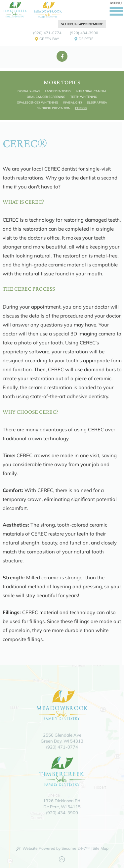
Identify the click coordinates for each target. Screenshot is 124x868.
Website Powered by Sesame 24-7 (53, 848)
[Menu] (116, 7)
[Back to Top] (62, 860)
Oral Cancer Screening (46, 97)
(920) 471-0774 (47, 33)
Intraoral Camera (91, 91)
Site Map (101, 848)
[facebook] (62, 56)
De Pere (84, 40)
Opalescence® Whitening (38, 102)
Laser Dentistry (58, 91)
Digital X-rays (29, 91)
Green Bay (47, 40)
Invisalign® (73, 102)
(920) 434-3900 (84, 33)
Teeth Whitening (84, 97)
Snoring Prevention (54, 108)
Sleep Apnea (97, 102)
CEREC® (81, 108)
